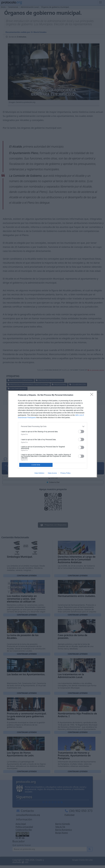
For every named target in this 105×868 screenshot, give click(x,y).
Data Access (52, 473)
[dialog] (53, 434)
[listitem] (53, 426)
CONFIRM (36, 465)
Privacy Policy (65, 473)
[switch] (81, 432)
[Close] (92, 395)
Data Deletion (39, 473)
